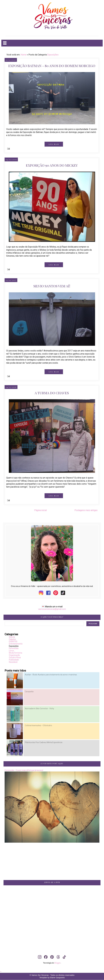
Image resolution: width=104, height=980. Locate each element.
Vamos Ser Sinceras (40, 975)
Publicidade (14, 660)
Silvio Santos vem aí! (52, 286)
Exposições (53, 55)
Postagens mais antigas (86, 510)
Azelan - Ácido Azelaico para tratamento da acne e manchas (51, 675)
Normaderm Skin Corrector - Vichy (39, 709)
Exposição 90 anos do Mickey (52, 165)
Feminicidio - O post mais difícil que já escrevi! (24, 770)
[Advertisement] (52, 912)
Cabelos (12, 639)
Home (23, 55)
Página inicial (40, 510)
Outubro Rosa (15, 657)
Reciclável (13, 662)
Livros (11, 651)
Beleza (12, 637)
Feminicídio (14, 648)
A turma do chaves (52, 393)
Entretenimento (16, 644)
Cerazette (29, 692)
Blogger (57, 963)
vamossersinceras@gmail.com (52, 609)
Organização (14, 655)
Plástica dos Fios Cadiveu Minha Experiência (44, 742)
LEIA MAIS (54, 144)
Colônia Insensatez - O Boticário (38, 725)
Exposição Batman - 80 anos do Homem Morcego (52, 66)
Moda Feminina (16, 653)
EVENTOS (13, 641)
